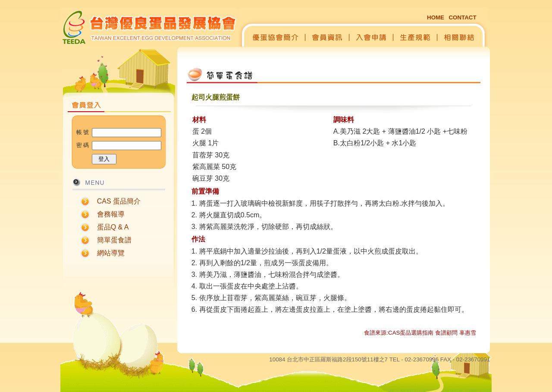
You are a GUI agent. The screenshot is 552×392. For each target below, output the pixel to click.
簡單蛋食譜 (114, 240)
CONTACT (462, 17)
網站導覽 (111, 253)
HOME (436, 17)
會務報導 (111, 214)
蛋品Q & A (113, 227)
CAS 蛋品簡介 (119, 201)
